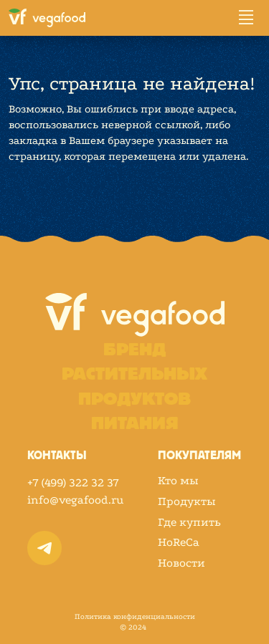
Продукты (187, 501)
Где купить (189, 522)
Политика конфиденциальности (135, 617)
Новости (181, 563)
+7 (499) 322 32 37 (73, 482)
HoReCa (179, 542)
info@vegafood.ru (75, 500)
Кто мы (178, 481)
